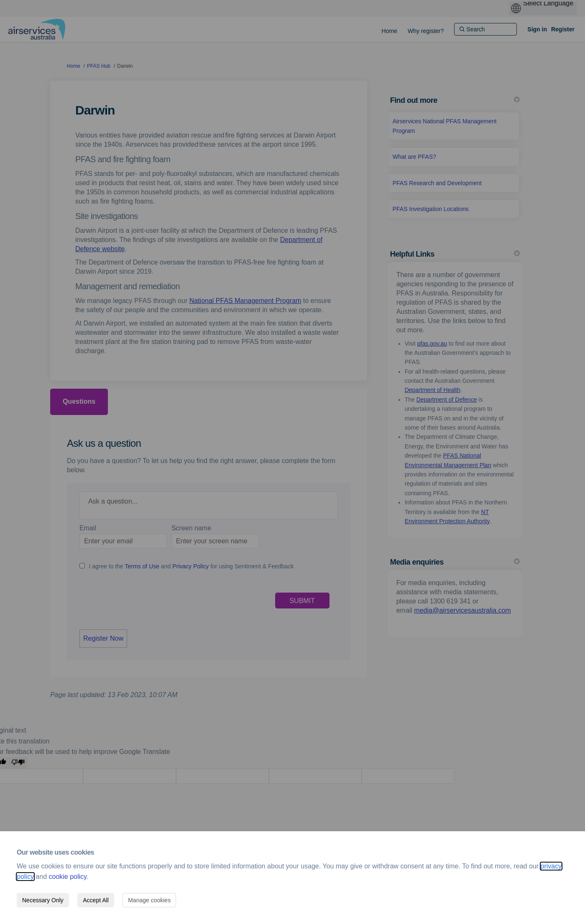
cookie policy (68, 877)
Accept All (96, 900)
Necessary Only (43, 900)
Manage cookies (149, 900)
